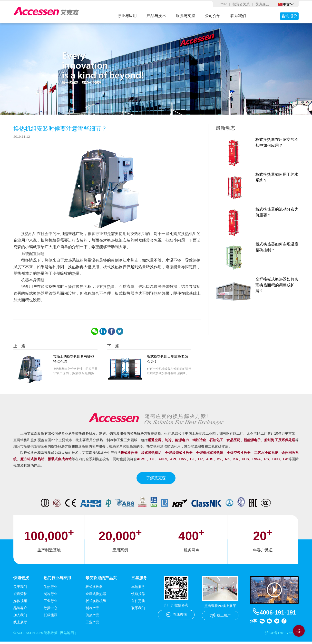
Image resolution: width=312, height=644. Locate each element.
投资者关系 (241, 4)
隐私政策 (52, 635)
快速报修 (138, 596)
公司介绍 (213, 16)
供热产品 (92, 617)
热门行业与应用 (57, 580)
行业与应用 (127, 16)
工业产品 (92, 624)
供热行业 (50, 589)
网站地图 (68, 635)
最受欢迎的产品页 (101, 580)
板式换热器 (94, 589)
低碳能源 (50, 617)
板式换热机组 (96, 603)
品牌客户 (20, 610)
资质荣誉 (20, 596)
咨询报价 (289, 16)
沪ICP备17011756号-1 (282, 635)
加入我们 (20, 617)
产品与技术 (156, 16)
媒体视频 (20, 603)
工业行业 (50, 603)
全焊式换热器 (96, 596)
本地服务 (138, 589)
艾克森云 (262, 4)
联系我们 (238, 16)
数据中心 (50, 610)
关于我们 (20, 589)
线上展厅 (20, 624)
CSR (223, 4)
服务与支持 (185, 16)
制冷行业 (50, 596)
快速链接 (21, 580)
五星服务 (139, 580)
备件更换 (138, 603)
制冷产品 (92, 610)
